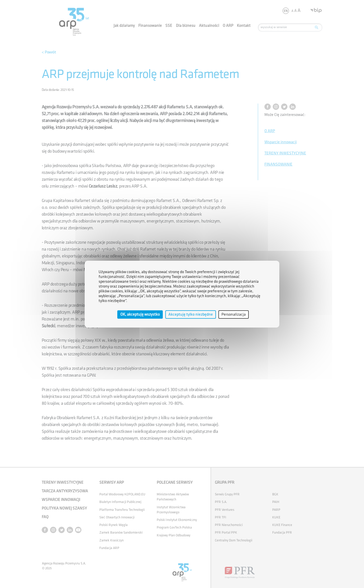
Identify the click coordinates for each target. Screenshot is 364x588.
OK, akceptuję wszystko (140, 314)
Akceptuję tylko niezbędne (191, 314)
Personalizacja (234, 314)
